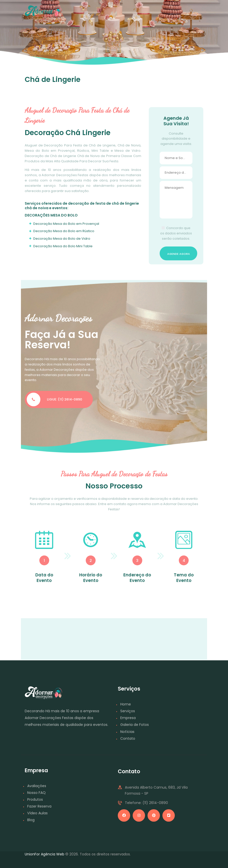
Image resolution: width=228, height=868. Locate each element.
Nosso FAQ (36, 793)
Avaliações (37, 786)
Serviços (128, 711)
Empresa (128, 718)
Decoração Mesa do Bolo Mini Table (63, 246)
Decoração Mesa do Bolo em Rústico (64, 231)
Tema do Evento (184, 578)
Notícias (127, 732)
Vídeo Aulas (37, 813)
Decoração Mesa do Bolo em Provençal (66, 224)
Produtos (35, 799)
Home (126, 704)
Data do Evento (44, 578)
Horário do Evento (91, 578)
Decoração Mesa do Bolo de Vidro (62, 239)
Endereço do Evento (137, 578)
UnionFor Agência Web (45, 854)
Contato (128, 738)
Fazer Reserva (39, 806)
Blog (31, 820)
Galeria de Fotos (135, 725)
